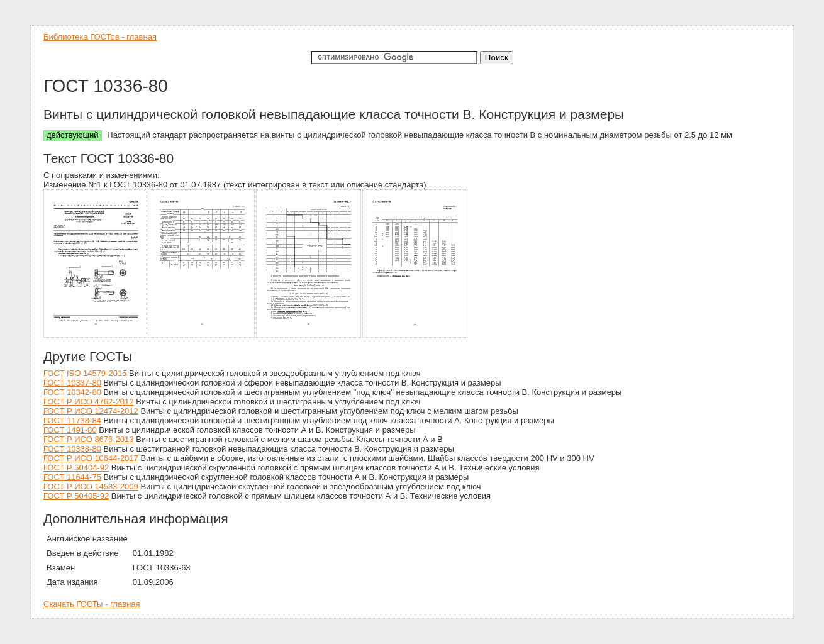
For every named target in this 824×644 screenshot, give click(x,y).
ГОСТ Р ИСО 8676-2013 (89, 439)
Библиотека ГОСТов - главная (100, 37)
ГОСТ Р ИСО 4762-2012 (89, 402)
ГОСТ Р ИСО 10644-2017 (91, 458)
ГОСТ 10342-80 (72, 392)
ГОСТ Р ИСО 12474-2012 (91, 411)
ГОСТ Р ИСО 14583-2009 (91, 486)
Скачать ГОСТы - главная (92, 604)
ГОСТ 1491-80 (70, 430)
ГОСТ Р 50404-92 (76, 468)
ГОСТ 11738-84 (72, 420)
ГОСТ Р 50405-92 (76, 496)
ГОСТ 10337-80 (72, 383)
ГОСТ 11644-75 (72, 477)
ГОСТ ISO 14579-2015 (85, 373)
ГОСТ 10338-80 (72, 449)
